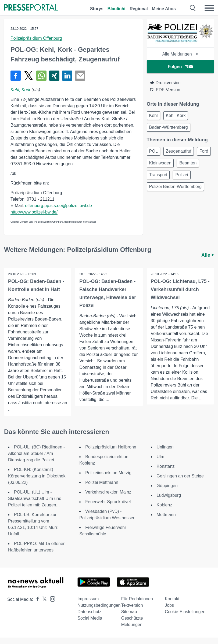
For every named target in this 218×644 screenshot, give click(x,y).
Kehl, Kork (20, 90)
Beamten (188, 163)
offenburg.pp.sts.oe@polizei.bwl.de (58, 206)
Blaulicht (117, 9)
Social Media (90, 618)
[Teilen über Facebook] (16, 76)
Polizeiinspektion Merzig (108, 473)
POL (153, 151)
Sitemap (129, 612)
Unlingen (165, 447)
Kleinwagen (160, 163)
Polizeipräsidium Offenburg (36, 38)
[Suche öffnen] (193, 8)
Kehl (153, 115)
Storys (97, 9)
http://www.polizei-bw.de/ (34, 212)
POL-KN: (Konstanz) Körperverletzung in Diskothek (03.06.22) (37, 476)
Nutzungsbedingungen (99, 605)
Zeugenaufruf (179, 151)
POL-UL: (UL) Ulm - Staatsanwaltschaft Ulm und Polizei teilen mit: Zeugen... (35, 498)
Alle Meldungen (180, 54)
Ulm (160, 457)
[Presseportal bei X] (43, 599)
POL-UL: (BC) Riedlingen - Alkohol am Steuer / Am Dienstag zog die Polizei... (36, 453)
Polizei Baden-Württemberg (176, 187)
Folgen (180, 67)
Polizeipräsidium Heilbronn (111, 447)
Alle (208, 255)
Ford (204, 151)
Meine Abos (164, 9)
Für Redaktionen (137, 599)
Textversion (132, 605)
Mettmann (166, 515)
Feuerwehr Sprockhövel (108, 502)
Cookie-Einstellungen (185, 612)
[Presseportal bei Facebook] (36, 599)
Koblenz (165, 505)
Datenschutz (89, 612)
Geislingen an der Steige (180, 476)
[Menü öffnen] (209, 8)
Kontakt (172, 599)
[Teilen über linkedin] (67, 76)
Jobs (169, 605)
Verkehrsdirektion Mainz (108, 492)
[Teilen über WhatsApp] (41, 76)
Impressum (88, 599)
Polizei (182, 175)
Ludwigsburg (169, 495)
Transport (158, 175)
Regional (139, 9)
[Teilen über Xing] (54, 76)
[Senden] (80, 76)
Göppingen (167, 486)
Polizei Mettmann (102, 482)
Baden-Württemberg (169, 127)
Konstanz (166, 466)
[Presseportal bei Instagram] (51, 599)
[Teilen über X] (28, 76)
